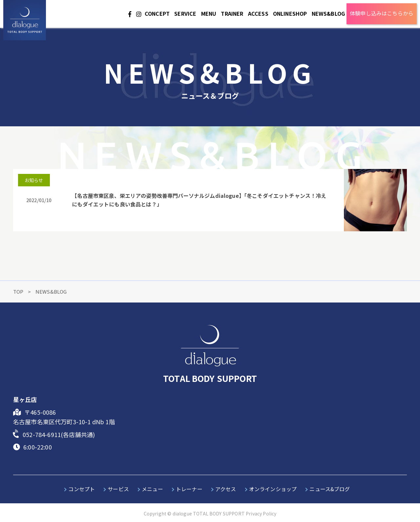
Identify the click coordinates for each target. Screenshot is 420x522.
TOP (19, 292)
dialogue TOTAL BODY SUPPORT (209, 513)
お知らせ (34, 180)
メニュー (152, 489)
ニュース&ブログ (330, 489)
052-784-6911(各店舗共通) (59, 434)
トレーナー (189, 489)
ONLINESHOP (290, 13)
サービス (118, 489)
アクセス (226, 489)
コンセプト (82, 489)
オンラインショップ (273, 489)
